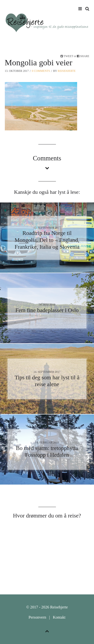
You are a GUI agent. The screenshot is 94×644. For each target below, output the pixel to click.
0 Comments (41, 71)
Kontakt (59, 617)
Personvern (37, 617)
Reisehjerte (67, 71)
